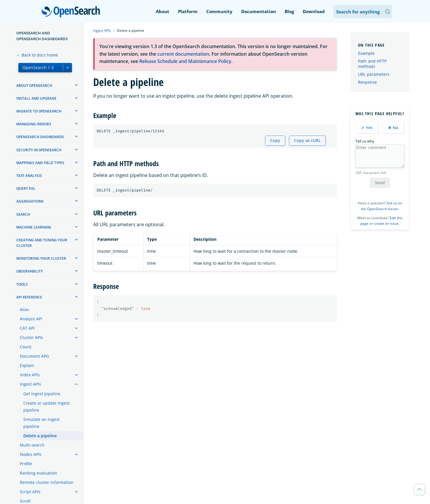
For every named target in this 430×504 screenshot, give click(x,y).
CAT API (27, 328)
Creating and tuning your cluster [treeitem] (42, 243)
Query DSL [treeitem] (26, 188)
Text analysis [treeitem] (29, 176)
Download (314, 11)
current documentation (183, 54)
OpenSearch (72, 12)
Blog (289, 11)
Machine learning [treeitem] (34, 227)
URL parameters (374, 74)
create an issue (386, 223)
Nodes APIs (31, 454)
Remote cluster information (47, 482)
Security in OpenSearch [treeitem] (39, 150)
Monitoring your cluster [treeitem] (41, 258)
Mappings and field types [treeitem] (40, 163)
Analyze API (31, 319)
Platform (188, 11)
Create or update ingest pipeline (46, 406)
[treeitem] (76, 85)
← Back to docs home (37, 55)
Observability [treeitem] (30, 271)
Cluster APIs (31, 337)
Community (219, 11)
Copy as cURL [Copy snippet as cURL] (307, 140)
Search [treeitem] (23, 214)
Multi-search (32, 445)
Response (368, 82)
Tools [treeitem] (22, 284)
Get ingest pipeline (42, 394)
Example (366, 53)
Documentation (259, 11)
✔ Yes (367, 128)
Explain (27, 365)
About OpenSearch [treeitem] (34, 86)
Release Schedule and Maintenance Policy (185, 61)
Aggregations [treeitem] (30, 201)
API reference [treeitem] (29, 297)
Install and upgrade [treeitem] (36, 98)
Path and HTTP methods (372, 64)
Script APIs (30, 492)
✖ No (393, 128)
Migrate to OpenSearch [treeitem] (39, 111)
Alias (24, 309)
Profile (26, 464)
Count (26, 347)
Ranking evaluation (38, 473)
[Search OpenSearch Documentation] (363, 12)
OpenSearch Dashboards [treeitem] (40, 137)
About (163, 11)
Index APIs (30, 375)
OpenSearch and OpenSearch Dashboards (42, 36)
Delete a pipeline (40, 436)
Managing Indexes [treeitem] (34, 124)
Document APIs (35, 356)
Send (380, 183)
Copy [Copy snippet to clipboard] (275, 140)
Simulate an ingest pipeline (42, 423)
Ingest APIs (30, 384)
